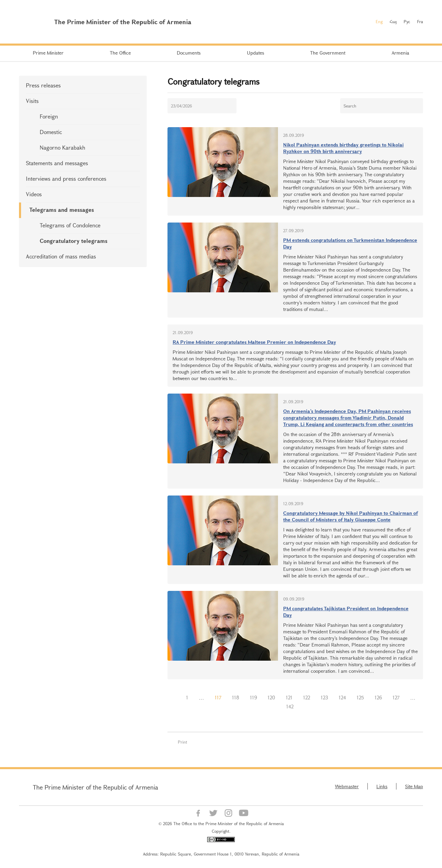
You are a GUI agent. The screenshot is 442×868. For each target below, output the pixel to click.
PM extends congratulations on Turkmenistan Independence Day (350, 243)
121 (289, 697)
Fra (420, 21)
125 (360, 697)
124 (342, 697)
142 (290, 706)
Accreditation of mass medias (61, 256)
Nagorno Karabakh (63, 147)
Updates (256, 53)
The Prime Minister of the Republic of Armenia (95, 787)
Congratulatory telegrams (74, 241)
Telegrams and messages (62, 210)
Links (382, 786)
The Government (328, 53)
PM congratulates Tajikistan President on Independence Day (346, 612)
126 (378, 697)
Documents (189, 53)
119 (253, 697)
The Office (120, 53)
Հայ (393, 21)
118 (236, 697)
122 (307, 697)
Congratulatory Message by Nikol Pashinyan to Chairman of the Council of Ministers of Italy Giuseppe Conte (350, 516)
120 (271, 697)
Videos (34, 194)
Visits (32, 101)
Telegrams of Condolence (70, 225)
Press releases (43, 85)
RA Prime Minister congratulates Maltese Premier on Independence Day (254, 342)
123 (324, 697)
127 (396, 697)
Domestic (51, 132)
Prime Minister (48, 53)
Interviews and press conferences (66, 178)
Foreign (49, 116)
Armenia (400, 53)
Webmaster (347, 786)
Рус (407, 21)
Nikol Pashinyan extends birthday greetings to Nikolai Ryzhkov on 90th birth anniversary (343, 148)
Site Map (414, 786)
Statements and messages (57, 163)
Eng (379, 21)
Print (182, 742)
